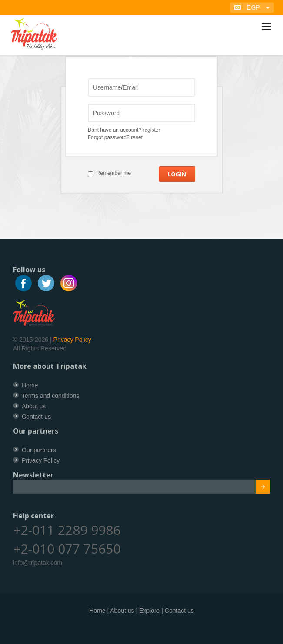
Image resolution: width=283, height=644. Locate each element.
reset (137, 137)
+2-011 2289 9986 (67, 530)
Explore (149, 611)
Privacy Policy (72, 340)
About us (34, 406)
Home (30, 385)
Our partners (39, 450)
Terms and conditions (50, 396)
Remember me (114, 173)
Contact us (36, 417)
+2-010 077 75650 (67, 549)
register (151, 130)
